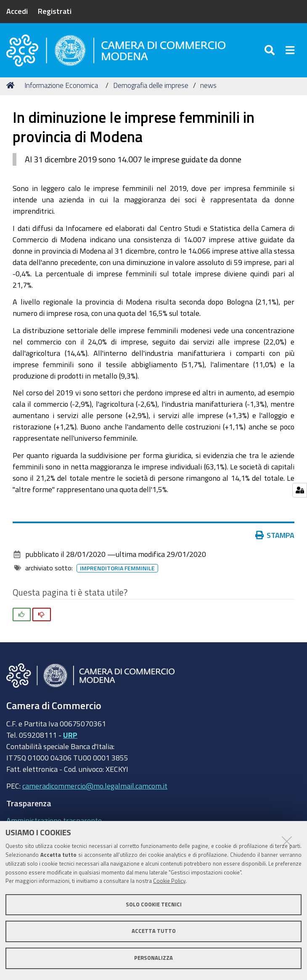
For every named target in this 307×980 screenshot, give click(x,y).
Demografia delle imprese (151, 85)
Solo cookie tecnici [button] (154, 905)
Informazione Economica (61, 85)
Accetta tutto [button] (154, 931)
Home (12, 85)
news (208, 85)
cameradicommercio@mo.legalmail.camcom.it (95, 786)
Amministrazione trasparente (54, 820)
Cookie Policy (169, 881)
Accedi (17, 11)
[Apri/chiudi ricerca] (271, 50)
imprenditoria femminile (119, 568)
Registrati (55, 11)
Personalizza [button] (153, 958)
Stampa (277, 535)
